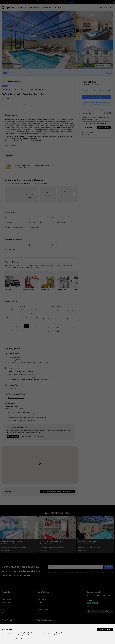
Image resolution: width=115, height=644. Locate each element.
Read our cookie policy (8, 639)
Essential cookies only (23, 639)
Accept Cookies (105, 629)
